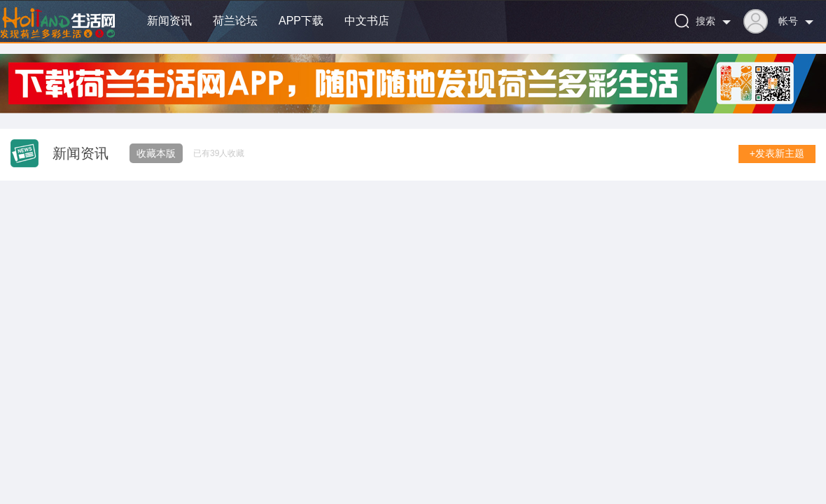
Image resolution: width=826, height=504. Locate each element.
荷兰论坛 (235, 21)
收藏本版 (156, 153)
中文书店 (367, 21)
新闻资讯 (169, 21)
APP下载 (301, 21)
